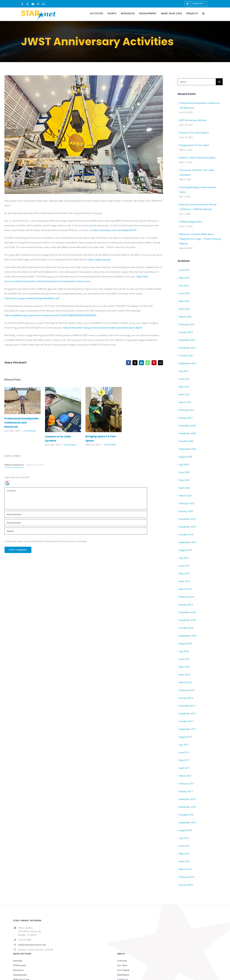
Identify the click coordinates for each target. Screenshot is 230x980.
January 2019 (186, 605)
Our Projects (124, 970)
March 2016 (185, 869)
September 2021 (188, 363)
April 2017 (185, 768)
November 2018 (188, 620)
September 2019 (188, 542)
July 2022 (184, 285)
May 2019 (184, 573)
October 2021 (186, 355)
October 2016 (186, 815)
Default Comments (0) (14, 465)
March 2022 (185, 317)
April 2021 (185, 394)
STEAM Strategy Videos (191, 222)
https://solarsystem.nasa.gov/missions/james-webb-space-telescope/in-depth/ (103, 328)
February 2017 (187, 784)
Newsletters (123, 975)
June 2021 (185, 379)
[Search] (219, 82)
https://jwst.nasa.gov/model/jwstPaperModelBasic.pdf (32, 298)
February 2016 (187, 877)
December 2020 (188, 426)
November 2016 (188, 807)
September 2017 (188, 729)
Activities (18, 961)
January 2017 (186, 791)
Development (20, 975)
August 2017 (186, 737)
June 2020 (185, 472)
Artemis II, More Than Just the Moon (197, 158)
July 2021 (184, 371)
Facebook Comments (35, 465)
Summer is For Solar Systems (194, 133)
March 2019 (185, 589)
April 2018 (185, 675)
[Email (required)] (76, 523)
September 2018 (188, 636)
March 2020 (185, 496)
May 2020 (184, 480)
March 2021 (185, 402)
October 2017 (186, 721)
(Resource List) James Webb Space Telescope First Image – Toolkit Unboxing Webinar (200, 239)
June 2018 (185, 659)
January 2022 (186, 332)
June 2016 (185, 846)
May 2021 (184, 387)
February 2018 (187, 690)
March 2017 (185, 776)
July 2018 (184, 651)
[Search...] (197, 82)
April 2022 (185, 309)
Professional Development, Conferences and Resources (22, 423)
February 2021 (187, 410)
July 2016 (184, 838)
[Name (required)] (76, 514)
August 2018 (186, 643)
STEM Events (20, 965)
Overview (122, 961)
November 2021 (188, 348)
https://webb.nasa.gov (99, 259)
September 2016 (188, 822)
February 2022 (187, 324)
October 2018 (186, 628)
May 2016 (184, 854)
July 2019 (184, 558)
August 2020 (186, 457)
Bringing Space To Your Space (194, 145)
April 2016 (185, 861)
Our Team (122, 965)
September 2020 (188, 449)
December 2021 (188, 340)
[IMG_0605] (84, 135)
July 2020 (184, 464)
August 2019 (186, 550)
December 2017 (188, 706)
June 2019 (185, 566)
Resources (18, 970)
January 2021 (186, 418)
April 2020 (185, 488)
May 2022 (184, 301)
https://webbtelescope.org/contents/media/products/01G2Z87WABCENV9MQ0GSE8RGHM (50, 315)
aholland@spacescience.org (32, 945)
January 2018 (186, 698)
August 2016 (186, 830)
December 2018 (188, 612)
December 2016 (188, 799)
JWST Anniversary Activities (193, 120)
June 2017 (185, 752)
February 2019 (187, 597)
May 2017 (184, 760)
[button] (203, 13)
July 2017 (184, 745)
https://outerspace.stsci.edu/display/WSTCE (114, 230)
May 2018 (184, 667)
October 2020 (186, 441)
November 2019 (188, 527)
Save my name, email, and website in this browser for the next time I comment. (47, 541)
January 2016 (186, 885)
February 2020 (187, 503)
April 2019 (185, 581)
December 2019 (188, 519)
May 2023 (184, 278)
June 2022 (185, 293)
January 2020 (186, 511)
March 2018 (185, 682)
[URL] (76, 531)
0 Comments (30, 431)
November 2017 (188, 713)
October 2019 (186, 534)
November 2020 (188, 433)
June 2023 (185, 270)
